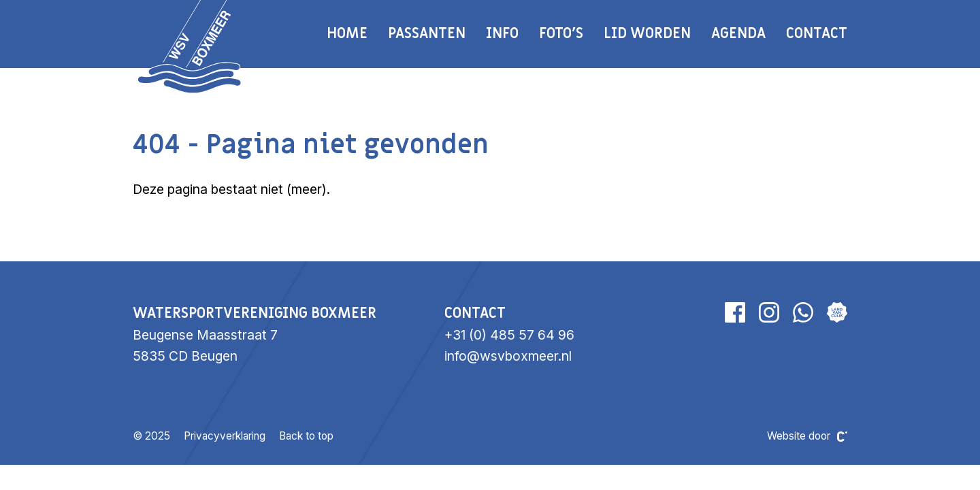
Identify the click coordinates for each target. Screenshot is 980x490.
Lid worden (647, 34)
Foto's (561, 34)
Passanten (427, 34)
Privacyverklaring (225, 436)
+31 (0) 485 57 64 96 (509, 335)
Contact (817, 34)
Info (502, 34)
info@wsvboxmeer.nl (508, 356)
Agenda (738, 34)
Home (347, 34)
